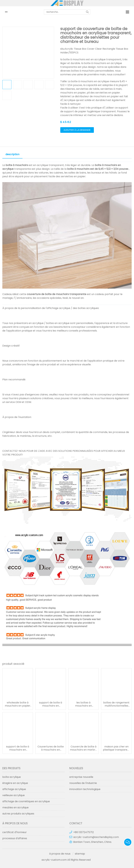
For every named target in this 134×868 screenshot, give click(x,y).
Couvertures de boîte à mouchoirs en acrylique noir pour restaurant (51, 748)
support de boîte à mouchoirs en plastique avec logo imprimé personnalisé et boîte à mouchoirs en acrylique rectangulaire (51, 704)
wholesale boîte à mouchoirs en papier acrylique (18, 704)
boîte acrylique (12, 777)
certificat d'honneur (15, 832)
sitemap (80, 854)
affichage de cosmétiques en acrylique (26, 801)
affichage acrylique (14, 789)
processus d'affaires (15, 838)
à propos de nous (60, 854)
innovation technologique (85, 789)
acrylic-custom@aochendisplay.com (96, 837)
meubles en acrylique (15, 807)
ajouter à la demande (77, 130)
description (12, 154)
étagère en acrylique (15, 783)
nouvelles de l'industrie (83, 783)
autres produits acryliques (18, 814)
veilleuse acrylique (14, 795)
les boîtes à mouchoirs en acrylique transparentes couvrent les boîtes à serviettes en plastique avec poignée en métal (83, 704)
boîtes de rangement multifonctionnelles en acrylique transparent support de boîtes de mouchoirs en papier (116, 704)
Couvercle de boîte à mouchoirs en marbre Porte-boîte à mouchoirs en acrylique (83, 748)
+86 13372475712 (83, 832)
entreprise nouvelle (81, 777)
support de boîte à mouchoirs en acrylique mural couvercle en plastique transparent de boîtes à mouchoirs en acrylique (18, 748)
